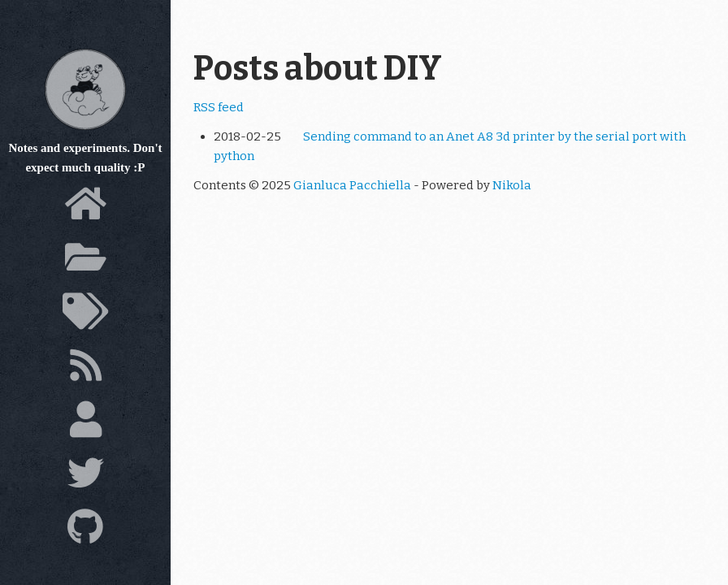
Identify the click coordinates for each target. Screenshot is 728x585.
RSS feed (219, 107)
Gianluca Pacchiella (352, 185)
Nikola (512, 185)
